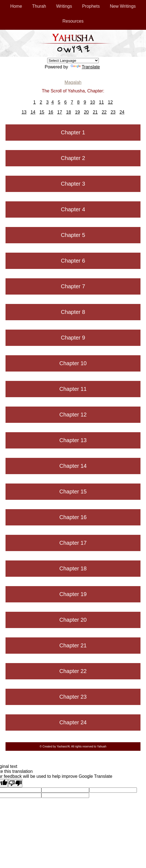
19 (78, 112)
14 (33, 112)
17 (60, 112)
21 (95, 112)
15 (42, 112)
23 (113, 112)
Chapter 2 (73, 158)
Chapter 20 (73, 620)
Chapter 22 (73, 671)
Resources (73, 21)
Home (16, 6)
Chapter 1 (73, 132)
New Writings (123, 6)
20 (86, 112)
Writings (64, 6)
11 (101, 102)
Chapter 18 (73, 568)
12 (110, 102)
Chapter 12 (73, 415)
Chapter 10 (73, 363)
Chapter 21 (73, 645)
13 (24, 112)
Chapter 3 (73, 184)
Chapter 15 (73, 492)
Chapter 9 (73, 338)
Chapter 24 (73, 722)
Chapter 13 (73, 440)
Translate (85, 67)
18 (68, 112)
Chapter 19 (73, 594)
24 (122, 112)
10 (92, 102)
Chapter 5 (73, 235)
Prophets (91, 6)
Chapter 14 (73, 466)
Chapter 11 (73, 389)
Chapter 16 (73, 517)
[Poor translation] (15, 783)
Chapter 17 (73, 543)
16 (51, 112)
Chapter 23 (73, 697)
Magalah (73, 82)
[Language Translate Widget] (73, 61)
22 (104, 112)
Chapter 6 (73, 261)
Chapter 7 (73, 286)
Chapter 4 (73, 209)
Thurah (39, 6)
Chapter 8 (73, 312)
